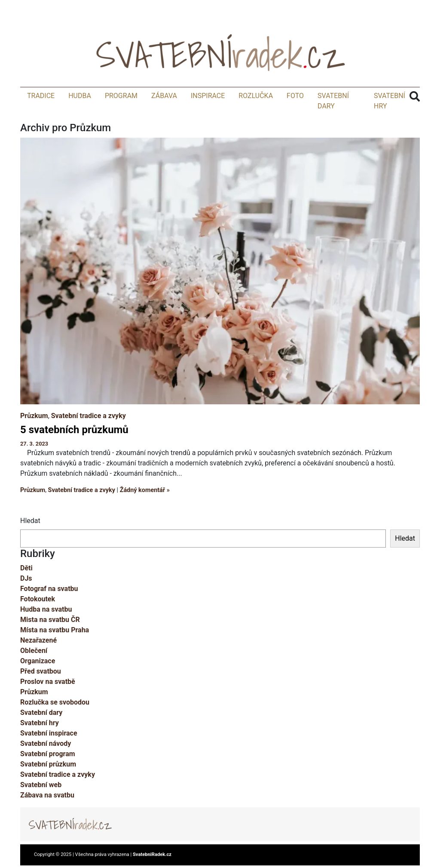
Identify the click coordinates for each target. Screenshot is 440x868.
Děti (26, 568)
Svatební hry (40, 723)
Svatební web (41, 785)
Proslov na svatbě (48, 682)
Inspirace (208, 96)
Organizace (38, 661)
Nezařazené (38, 640)
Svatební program (48, 754)
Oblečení (34, 651)
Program (121, 96)
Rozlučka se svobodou (55, 702)
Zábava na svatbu (47, 795)
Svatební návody (46, 743)
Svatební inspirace (49, 733)
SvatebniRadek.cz (152, 854)
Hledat (30, 521)
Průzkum (34, 416)
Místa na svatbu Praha (55, 630)
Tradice (41, 96)
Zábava (164, 96)
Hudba (80, 96)
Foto (295, 96)
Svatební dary (41, 713)
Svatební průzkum (48, 764)
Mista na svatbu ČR (50, 620)
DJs (26, 578)
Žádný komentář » (145, 490)
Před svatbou (41, 671)
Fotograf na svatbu (49, 589)
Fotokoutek (38, 599)
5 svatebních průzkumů (74, 430)
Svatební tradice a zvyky (89, 416)
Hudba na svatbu (46, 609)
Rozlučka (256, 96)
